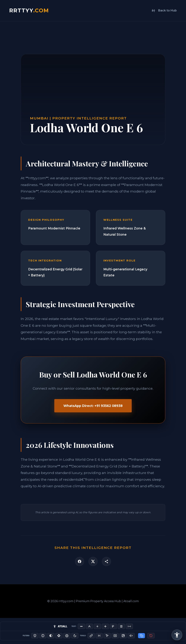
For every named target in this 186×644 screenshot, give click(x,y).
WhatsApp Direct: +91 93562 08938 (93, 406)
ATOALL (60, 626)
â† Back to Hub (164, 10)
